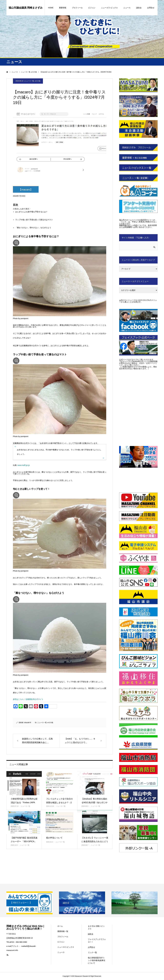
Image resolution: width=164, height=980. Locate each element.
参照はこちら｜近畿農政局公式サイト (28, 699)
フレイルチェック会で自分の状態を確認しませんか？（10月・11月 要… (59, 803)
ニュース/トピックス (109, 8)
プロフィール (77, 8)
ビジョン (92, 8)
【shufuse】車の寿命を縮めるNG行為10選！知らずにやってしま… (94, 803)
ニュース (127, 8)
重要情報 (63, 8)
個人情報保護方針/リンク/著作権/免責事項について (96, 960)
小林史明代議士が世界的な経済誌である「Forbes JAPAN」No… (24, 803)
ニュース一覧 (29, 81)
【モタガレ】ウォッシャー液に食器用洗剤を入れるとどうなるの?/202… (95, 842)
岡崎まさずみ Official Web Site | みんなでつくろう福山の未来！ (25, 927)
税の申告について (55, 838)
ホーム (60, 926)
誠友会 (139, 8)
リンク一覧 (92, 952)
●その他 (38, 81)
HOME (51, 8)
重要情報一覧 (63, 931)
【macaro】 (26, 190)
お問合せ (151, 8)
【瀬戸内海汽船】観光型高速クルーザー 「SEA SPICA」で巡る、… (24, 842)
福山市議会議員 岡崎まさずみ (26, 8)
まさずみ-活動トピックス (96, 927)
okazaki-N (28, 723)
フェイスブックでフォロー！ (97, 941)
